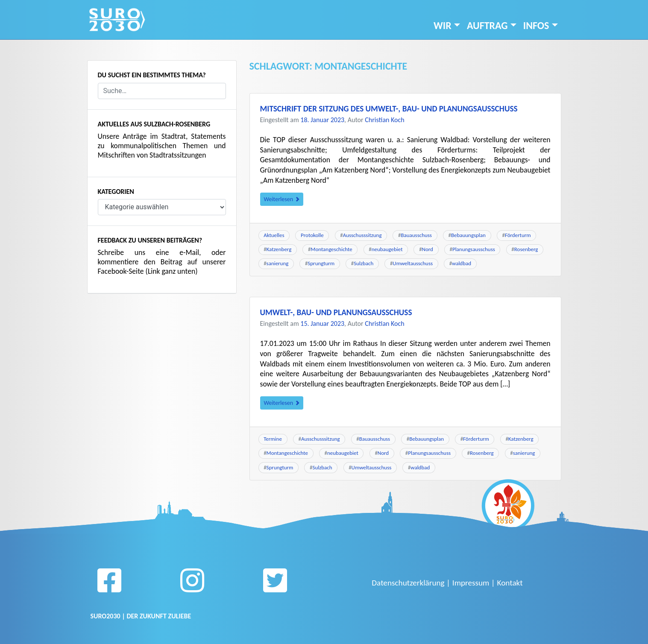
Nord (428, 249)
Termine (273, 439)
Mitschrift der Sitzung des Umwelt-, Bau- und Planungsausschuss (389, 109)
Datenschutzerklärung (408, 583)
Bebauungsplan (468, 235)
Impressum (471, 583)
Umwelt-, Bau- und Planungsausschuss (336, 312)
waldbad (462, 263)
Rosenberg (526, 249)
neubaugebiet (387, 249)
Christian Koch (385, 120)
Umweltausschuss (413, 263)
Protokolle (312, 235)
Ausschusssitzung (362, 235)
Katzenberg (279, 249)
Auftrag (487, 25)
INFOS (536, 25)
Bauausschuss (416, 235)
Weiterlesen (282, 199)
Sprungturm (321, 263)
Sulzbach (364, 263)
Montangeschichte (331, 249)
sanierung (278, 263)
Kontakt (510, 583)
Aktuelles (274, 235)
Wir (443, 25)
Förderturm (518, 235)
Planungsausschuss (474, 249)
